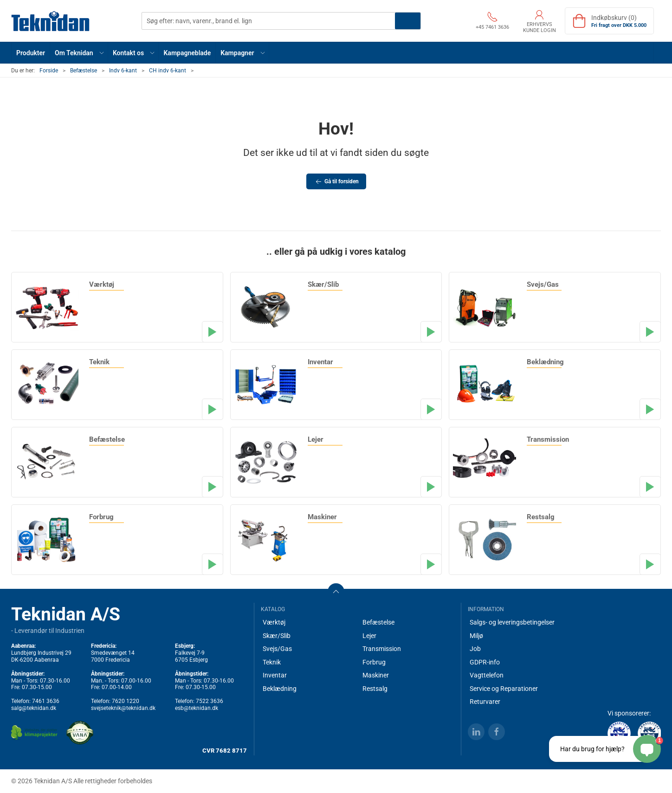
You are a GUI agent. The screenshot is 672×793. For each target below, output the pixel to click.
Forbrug (374, 662)
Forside (49, 71)
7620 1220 (126, 701)
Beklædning (280, 689)
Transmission (382, 649)
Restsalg (375, 689)
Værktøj (274, 622)
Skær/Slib (277, 636)
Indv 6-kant (123, 71)
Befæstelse (84, 71)
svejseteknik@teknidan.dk (123, 708)
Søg (408, 21)
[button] (79, 53)
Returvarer (485, 702)
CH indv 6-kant (168, 71)
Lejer (369, 636)
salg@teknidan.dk (34, 708)
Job (475, 649)
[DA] (51, 21)
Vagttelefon (487, 675)
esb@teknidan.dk (197, 708)
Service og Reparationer (504, 689)
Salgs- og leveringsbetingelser (512, 622)
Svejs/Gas (277, 649)
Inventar (275, 675)
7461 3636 (46, 701)
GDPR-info (485, 662)
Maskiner (376, 675)
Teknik (272, 662)
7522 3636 (210, 701)
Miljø (476, 636)
